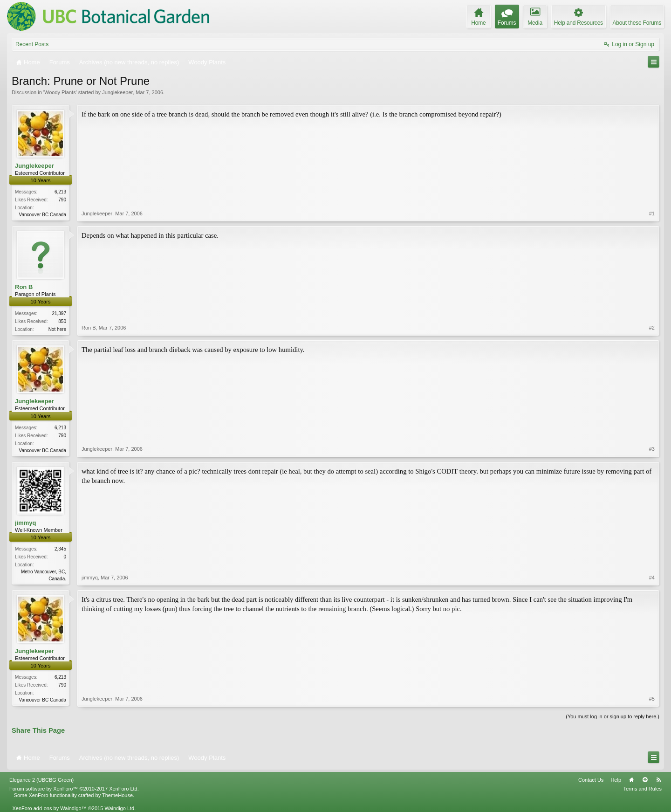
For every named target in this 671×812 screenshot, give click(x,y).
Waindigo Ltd (119, 808)
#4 (652, 578)
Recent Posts (32, 44)
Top (645, 780)
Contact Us (591, 780)
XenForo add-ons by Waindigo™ (49, 808)
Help (616, 780)
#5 (652, 699)
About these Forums (637, 23)
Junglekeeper (117, 92)
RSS (658, 780)
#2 (652, 328)
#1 (652, 213)
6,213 (60, 192)
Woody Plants (60, 92)
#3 (652, 449)
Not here (57, 329)
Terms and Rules (642, 789)
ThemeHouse (117, 795)
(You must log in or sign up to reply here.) (613, 716)
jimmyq (26, 523)
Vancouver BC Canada (42, 215)
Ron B (24, 287)
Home (631, 780)
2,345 (60, 549)
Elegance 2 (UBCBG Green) (41, 780)
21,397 (59, 313)
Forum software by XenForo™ (74, 789)
